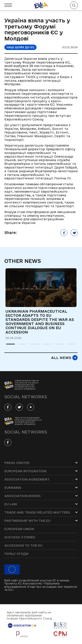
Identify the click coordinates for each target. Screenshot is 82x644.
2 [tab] (20, 346)
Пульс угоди (16, 554)
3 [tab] (33, 346)
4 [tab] (45, 346)
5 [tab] (57, 346)
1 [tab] (8, 346)
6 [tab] (69, 346)
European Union (19, 529)
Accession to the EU (23, 545)
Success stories (20, 537)
